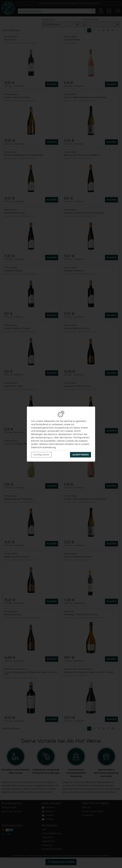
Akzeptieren (81, 455)
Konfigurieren (41, 455)
